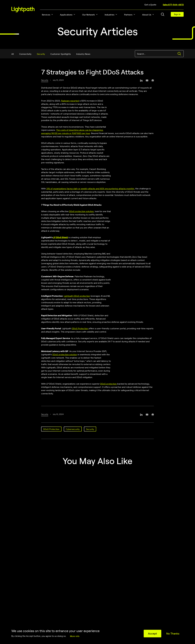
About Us (147, 15)
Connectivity (25, 54)
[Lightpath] (23, 9)
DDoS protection (109, 384)
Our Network (88, 15)
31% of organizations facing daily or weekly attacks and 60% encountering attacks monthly (90, 188)
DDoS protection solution (81, 211)
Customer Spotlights (61, 54)
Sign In (177, 14)
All (13, 54)
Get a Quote (150, 4)
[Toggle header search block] (163, 14)
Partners (128, 15)
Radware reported (70, 101)
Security (41, 54)
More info (75, 636)
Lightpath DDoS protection (77, 296)
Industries (109, 15)
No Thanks (173, 633)
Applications (66, 15)
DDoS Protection (80, 328)
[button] (52, 15)
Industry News (83, 54)
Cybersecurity (73, 429)
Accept (152, 633)
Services (46, 15)
